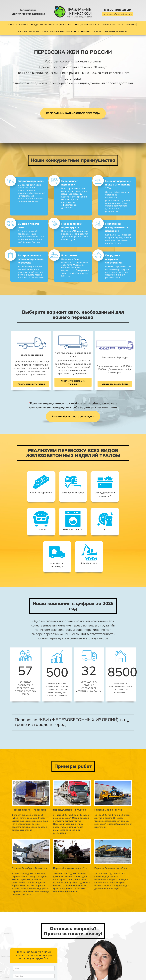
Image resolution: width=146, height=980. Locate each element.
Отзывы (120, 25)
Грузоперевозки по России (88, 32)
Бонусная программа (28, 32)
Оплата (44, 32)
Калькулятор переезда (61, 32)
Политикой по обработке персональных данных (24, 951)
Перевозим (66, 25)
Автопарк (23, 25)
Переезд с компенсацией (86, 25)
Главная (13, 25)
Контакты (131, 25)
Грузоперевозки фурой (115, 32)
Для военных (108, 25)
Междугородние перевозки (45, 25)
